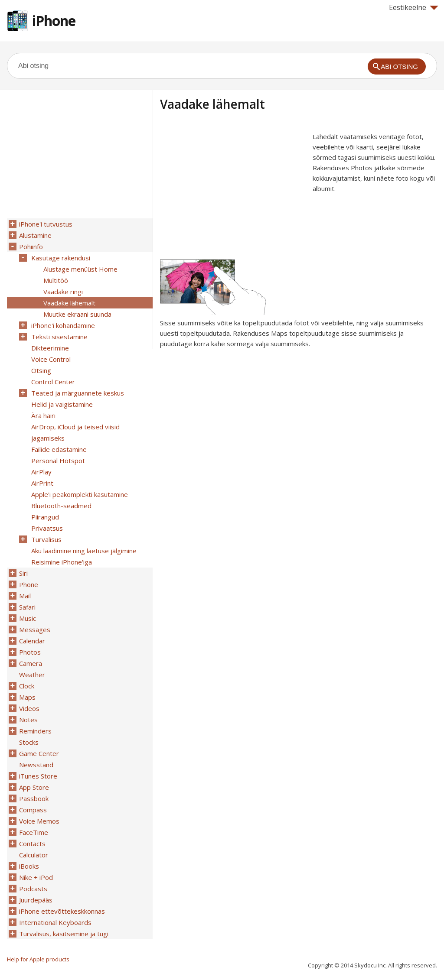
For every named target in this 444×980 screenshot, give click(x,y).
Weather (32, 675)
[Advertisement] (233, 192)
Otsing (41, 370)
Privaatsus (47, 528)
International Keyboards (55, 922)
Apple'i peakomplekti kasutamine (80, 494)
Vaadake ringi (63, 292)
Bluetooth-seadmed (61, 506)
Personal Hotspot (58, 461)
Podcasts (33, 889)
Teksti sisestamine (59, 337)
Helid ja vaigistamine (62, 404)
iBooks (29, 866)
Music (28, 618)
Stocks (29, 742)
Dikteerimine (50, 348)
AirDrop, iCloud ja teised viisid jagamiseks (75, 432)
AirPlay (41, 472)
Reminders (35, 731)
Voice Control (51, 359)
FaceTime (34, 832)
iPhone (54, 21)
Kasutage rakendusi (61, 258)
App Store (34, 787)
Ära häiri (43, 415)
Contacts (32, 844)
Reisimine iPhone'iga (62, 562)
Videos (29, 708)
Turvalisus (46, 539)
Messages (35, 630)
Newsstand (36, 765)
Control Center (53, 382)
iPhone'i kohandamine (63, 325)
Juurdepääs (36, 900)
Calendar (32, 641)
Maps (27, 697)
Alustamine (35, 235)
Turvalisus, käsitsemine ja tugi (64, 934)
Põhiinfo (31, 247)
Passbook (34, 798)
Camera (31, 663)
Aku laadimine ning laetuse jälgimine (84, 551)
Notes (28, 720)
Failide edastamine (59, 449)
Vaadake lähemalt (69, 303)
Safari (27, 607)
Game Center (39, 753)
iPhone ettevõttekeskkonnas (62, 911)
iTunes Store (38, 776)
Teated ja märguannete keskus (78, 393)
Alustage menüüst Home (80, 269)
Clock (27, 686)
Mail (25, 596)
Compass (33, 810)
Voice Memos (39, 821)
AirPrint (42, 483)
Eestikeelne (414, 7)
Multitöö (56, 280)
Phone (29, 584)
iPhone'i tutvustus (46, 224)
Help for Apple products (38, 959)
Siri (23, 573)
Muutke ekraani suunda (77, 314)
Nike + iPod (36, 877)
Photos (30, 652)
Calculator (34, 855)
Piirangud (45, 517)
